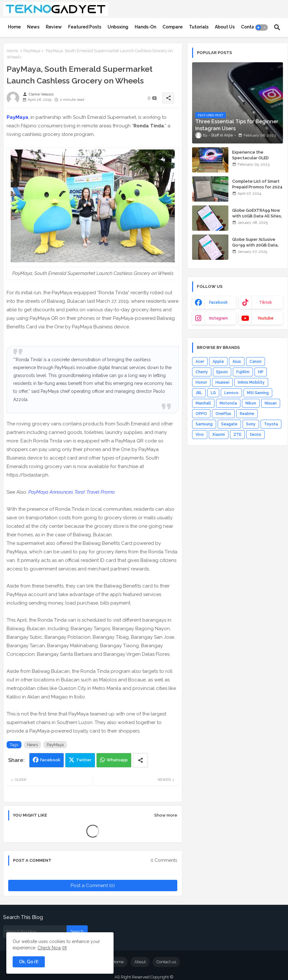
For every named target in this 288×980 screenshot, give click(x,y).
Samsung (204, 424)
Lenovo (231, 393)
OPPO (201, 414)
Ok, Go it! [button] (29, 962)
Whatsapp (117, 760)
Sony (251, 424)
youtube (265, 318)
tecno (256, 435)
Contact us (166, 962)
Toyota (271, 424)
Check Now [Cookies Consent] (49, 948)
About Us (225, 27)
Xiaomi (219, 435)
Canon (256, 362)
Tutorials (199, 27)
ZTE (237, 435)
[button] (262, 27)
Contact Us (253, 27)
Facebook (50, 760)
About (140, 962)
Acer (200, 362)
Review (54, 27)
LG (213, 393)
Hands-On (145, 27)
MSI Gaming (258, 393)
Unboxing (118, 27)
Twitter (84, 760)
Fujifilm (243, 372)
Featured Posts (85, 27)
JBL (199, 393)
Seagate (229, 424)
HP (261, 372)
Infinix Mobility (251, 382)
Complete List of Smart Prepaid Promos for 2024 (257, 184)
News (33, 27)
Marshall (203, 403)
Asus (237, 362)
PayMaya (32, 51)
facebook (218, 302)
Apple (218, 362)
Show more (166, 815)
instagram (218, 318)
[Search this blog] (35, 932)
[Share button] (140, 760)
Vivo (200, 435)
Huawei (222, 382)
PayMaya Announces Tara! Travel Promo (72, 492)
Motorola (228, 403)
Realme (247, 414)
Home (14, 27)
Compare (173, 27)
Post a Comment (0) (93, 886)
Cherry (202, 372)
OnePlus (223, 414)
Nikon (251, 403)
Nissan (271, 403)
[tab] (14, 27)
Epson (222, 372)
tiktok (266, 302)
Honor (201, 382)
